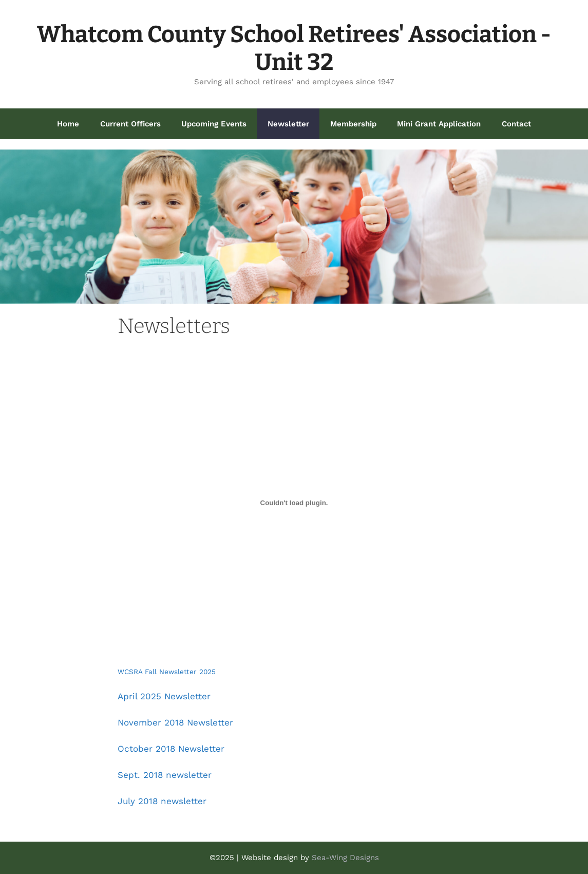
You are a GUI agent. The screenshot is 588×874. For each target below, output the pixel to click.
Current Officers (130, 124)
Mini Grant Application (439, 124)
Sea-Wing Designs (345, 858)
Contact (516, 124)
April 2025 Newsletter (164, 696)
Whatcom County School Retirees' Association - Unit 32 (294, 48)
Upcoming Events (214, 124)
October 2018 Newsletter (171, 749)
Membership (353, 124)
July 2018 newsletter (162, 801)
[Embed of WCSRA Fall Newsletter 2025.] (294, 503)
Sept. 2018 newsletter (165, 775)
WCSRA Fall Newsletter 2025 (167, 672)
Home (68, 124)
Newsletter (288, 124)
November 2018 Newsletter (175, 722)
